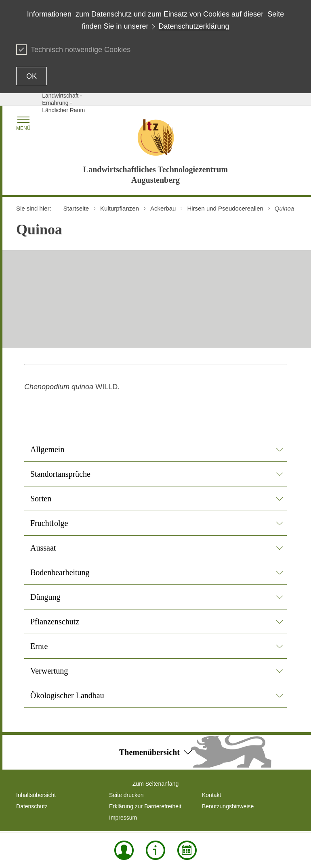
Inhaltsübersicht (36, 795)
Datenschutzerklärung (194, 26)
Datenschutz (32, 806)
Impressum (123, 818)
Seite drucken (126, 795)
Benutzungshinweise (228, 806)
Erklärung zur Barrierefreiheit (145, 806)
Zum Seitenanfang (155, 784)
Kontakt (211, 795)
